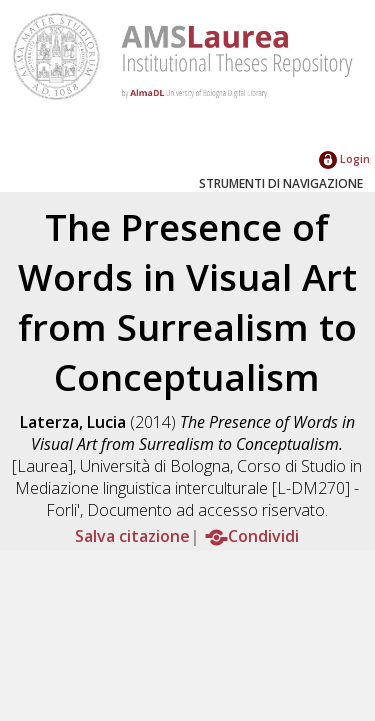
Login (344, 158)
